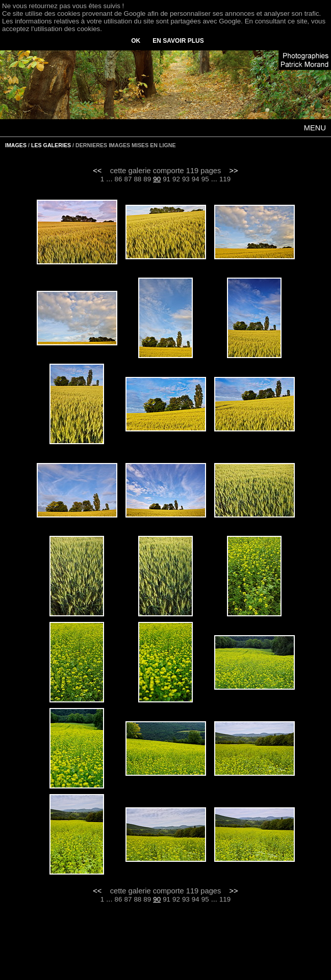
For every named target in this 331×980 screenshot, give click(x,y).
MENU (315, 128)
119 (225, 179)
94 (196, 179)
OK (136, 41)
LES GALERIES (51, 145)
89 (147, 179)
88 (137, 179)
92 (176, 179)
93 (186, 179)
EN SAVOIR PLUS (178, 41)
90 (157, 179)
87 (128, 179)
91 (167, 179)
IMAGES (16, 145)
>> (234, 171)
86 (119, 179)
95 (205, 179)
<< (97, 171)
